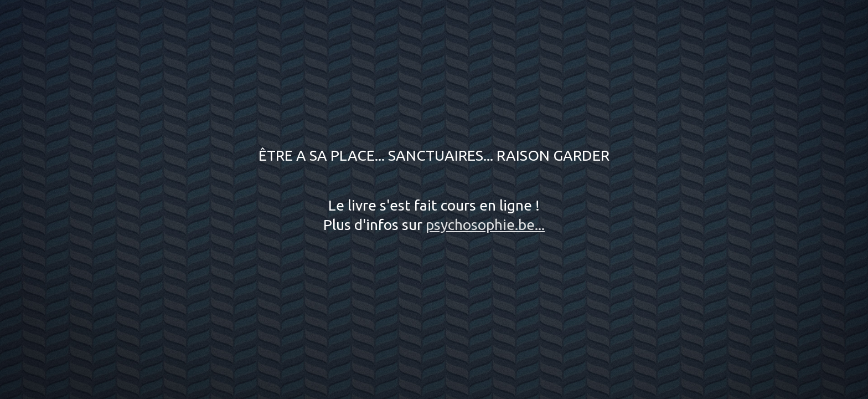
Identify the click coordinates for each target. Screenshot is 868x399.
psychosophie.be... (485, 224)
